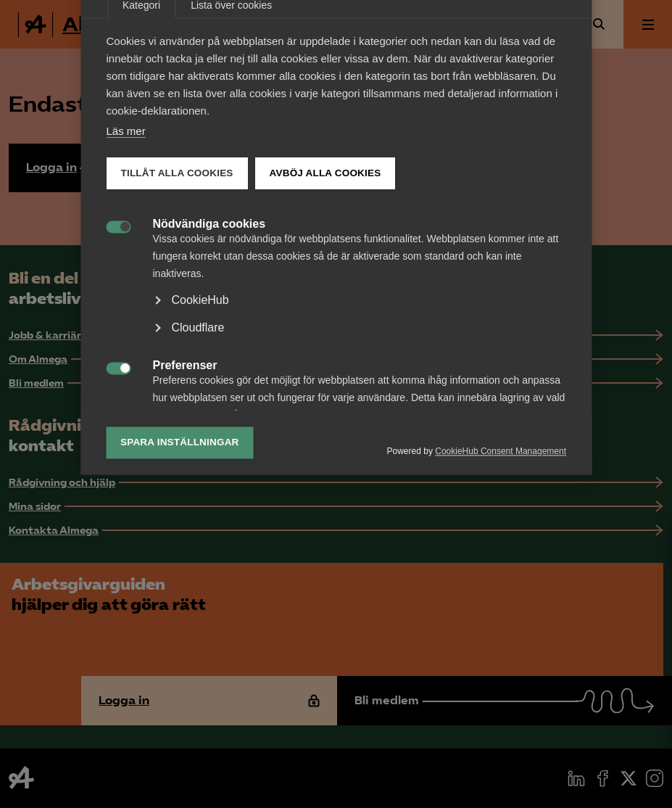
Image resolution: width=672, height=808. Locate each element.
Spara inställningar (180, 642)
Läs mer (125, 331)
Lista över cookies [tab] (231, 205)
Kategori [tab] (141, 205)
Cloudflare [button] (198, 528)
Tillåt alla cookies (177, 373)
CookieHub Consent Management (501, 651)
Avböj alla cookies (325, 373)
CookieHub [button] (200, 500)
